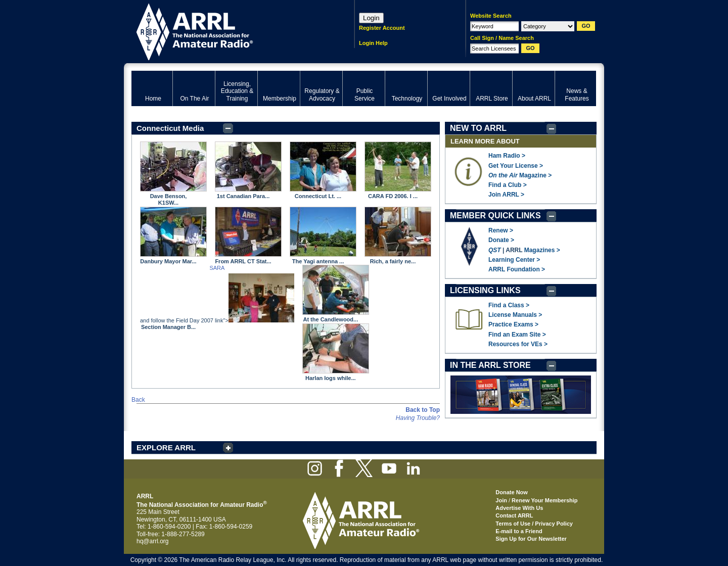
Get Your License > (516, 166)
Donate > (501, 240)
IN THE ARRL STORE (490, 365)
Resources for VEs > (518, 344)
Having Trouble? (418, 418)
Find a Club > (508, 185)
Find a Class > (509, 305)
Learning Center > (514, 260)
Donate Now (512, 492)
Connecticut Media (170, 128)
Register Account (382, 28)
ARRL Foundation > (517, 269)
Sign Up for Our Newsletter (531, 539)
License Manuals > (515, 315)
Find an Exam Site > (517, 335)
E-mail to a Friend (519, 531)
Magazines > (542, 250)
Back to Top (423, 410)
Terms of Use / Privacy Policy (534, 524)
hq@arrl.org (153, 541)
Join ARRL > (506, 195)
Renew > (501, 230)
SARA (217, 268)
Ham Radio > (507, 156)
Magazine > (520, 175)
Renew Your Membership (544, 500)
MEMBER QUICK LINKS (495, 216)
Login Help (373, 43)
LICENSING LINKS (485, 290)
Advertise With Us (519, 508)
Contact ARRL (514, 515)
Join (501, 500)
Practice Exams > (513, 324)
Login (371, 18)
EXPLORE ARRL (166, 447)
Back (138, 400)
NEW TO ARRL (478, 128)
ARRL (230, 31)
